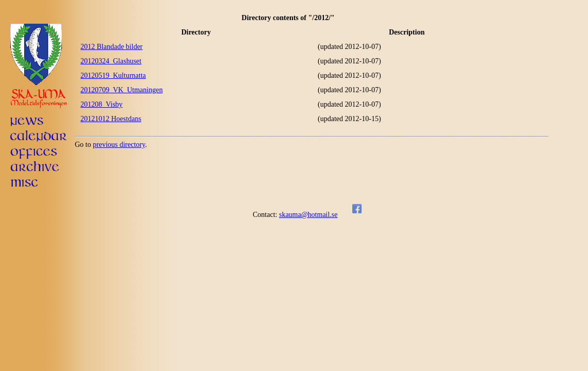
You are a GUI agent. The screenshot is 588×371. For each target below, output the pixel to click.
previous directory (119, 145)
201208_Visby (102, 104)
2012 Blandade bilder (112, 47)
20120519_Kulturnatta (113, 75)
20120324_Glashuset (111, 61)
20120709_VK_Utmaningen (121, 90)
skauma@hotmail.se (308, 215)
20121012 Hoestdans (111, 119)
